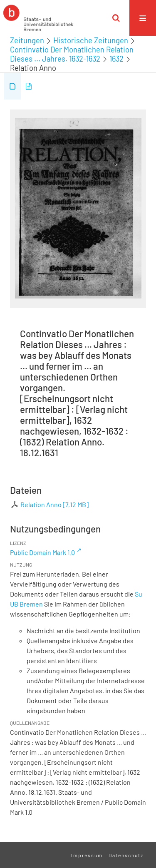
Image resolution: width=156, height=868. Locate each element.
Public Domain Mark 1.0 (42, 552)
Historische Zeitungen (91, 40)
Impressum (87, 855)
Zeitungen (27, 40)
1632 (116, 59)
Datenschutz (126, 855)
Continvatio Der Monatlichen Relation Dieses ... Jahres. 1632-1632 (72, 54)
